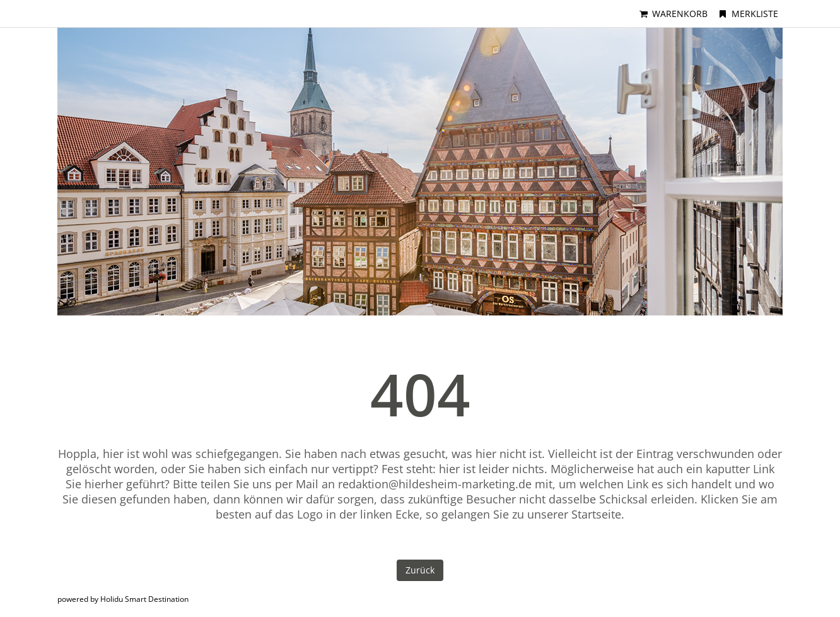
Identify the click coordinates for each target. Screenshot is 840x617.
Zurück (420, 570)
